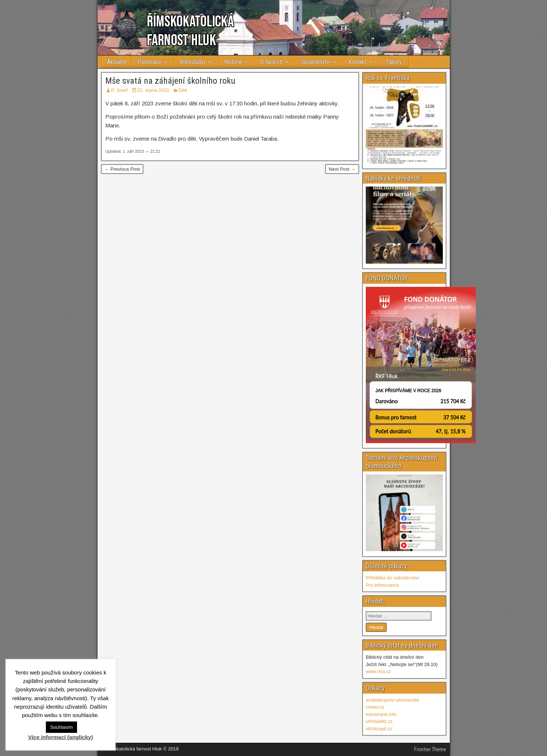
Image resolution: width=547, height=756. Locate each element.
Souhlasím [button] (61, 727)
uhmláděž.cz (379, 721)
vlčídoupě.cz (379, 729)
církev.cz (375, 707)
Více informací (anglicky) (61, 737)
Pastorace (149, 62)
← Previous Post (122, 169)
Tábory (394, 62)
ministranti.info (381, 714)
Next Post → (342, 169)
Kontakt (357, 62)
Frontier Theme (430, 749)
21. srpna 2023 (153, 90)
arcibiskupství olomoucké (392, 700)
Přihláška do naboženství (392, 578)
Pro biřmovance (382, 585)
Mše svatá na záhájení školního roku (170, 81)
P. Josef (119, 90)
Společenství (316, 62)
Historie (233, 62)
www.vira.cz (378, 671)
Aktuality (117, 62)
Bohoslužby (193, 62)
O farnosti (271, 62)
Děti (183, 90)
